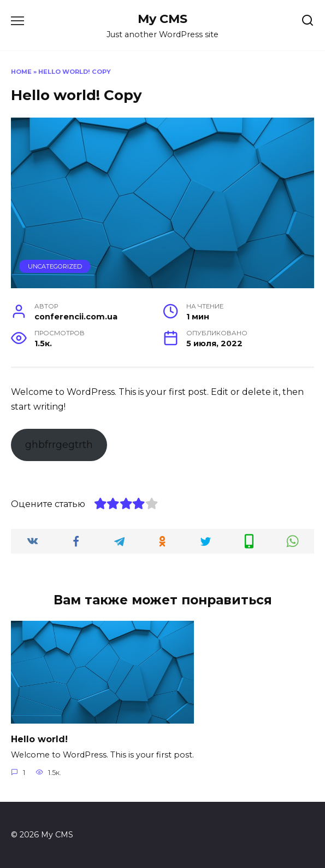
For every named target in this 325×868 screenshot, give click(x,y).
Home (21, 72)
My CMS (162, 19)
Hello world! (39, 739)
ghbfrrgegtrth (59, 445)
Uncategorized (55, 266)
